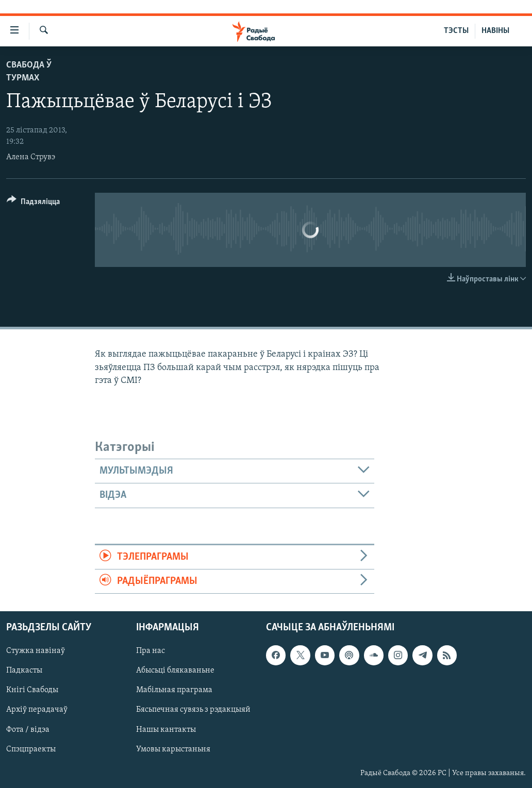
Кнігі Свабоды (32, 691)
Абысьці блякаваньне (175, 671)
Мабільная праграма (174, 691)
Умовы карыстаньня (173, 749)
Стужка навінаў (36, 651)
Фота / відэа (28, 730)
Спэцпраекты (31, 749)
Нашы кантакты (166, 730)
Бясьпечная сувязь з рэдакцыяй (193, 710)
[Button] (33, 203)
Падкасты (24, 671)
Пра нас (151, 651)
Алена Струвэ (31, 157)
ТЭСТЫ (456, 31)
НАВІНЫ (495, 31)
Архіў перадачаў (37, 710)
